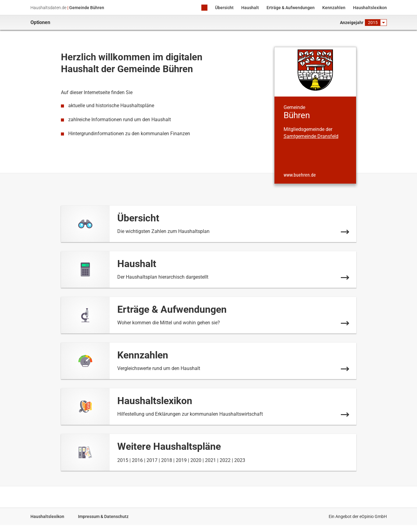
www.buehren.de (300, 175)
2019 (181, 460)
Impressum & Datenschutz (103, 516)
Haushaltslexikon (370, 8)
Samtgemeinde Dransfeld (311, 136)
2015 (123, 460)
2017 (152, 460)
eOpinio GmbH (373, 516)
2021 (210, 460)
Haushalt (250, 8)
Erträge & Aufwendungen (291, 8)
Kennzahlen (334, 8)
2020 (196, 460)
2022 (225, 460)
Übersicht (224, 8)
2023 (240, 460)
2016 (137, 460)
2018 (167, 460)
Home (204, 8)
